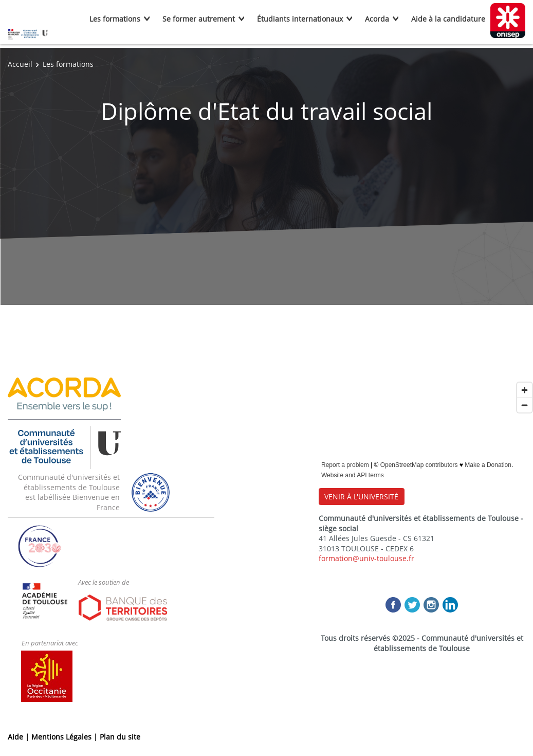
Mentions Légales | (66, 737)
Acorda (377, 19)
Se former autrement (199, 19)
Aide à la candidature (448, 19)
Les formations (115, 19)
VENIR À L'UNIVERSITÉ (361, 497)
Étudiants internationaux (300, 19)
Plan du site (120, 737)
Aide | (20, 737)
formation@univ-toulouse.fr (366, 558)
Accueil (20, 64)
